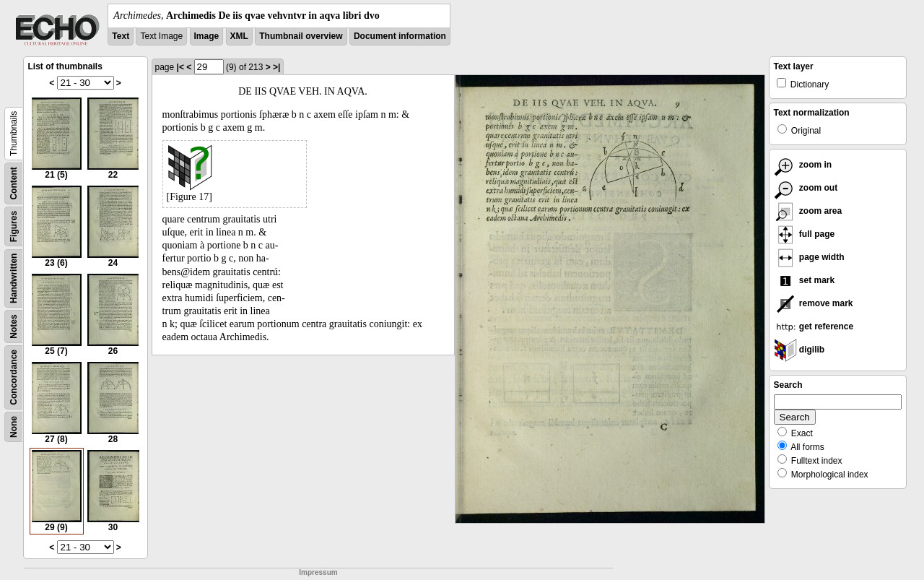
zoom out (806, 188)
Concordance (14, 377)
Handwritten (14, 278)
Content (14, 183)
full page (805, 234)
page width (809, 257)
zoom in (803, 165)
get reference (814, 326)
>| (276, 67)
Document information (400, 36)
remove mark (814, 303)
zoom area (808, 211)
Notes (14, 326)
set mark (805, 280)
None (14, 427)
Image (207, 36)
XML (239, 36)
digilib (799, 350)
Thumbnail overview (301, 36)
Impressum (318, 572)
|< (180, 67)
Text (121, 36)
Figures (14, 226)
